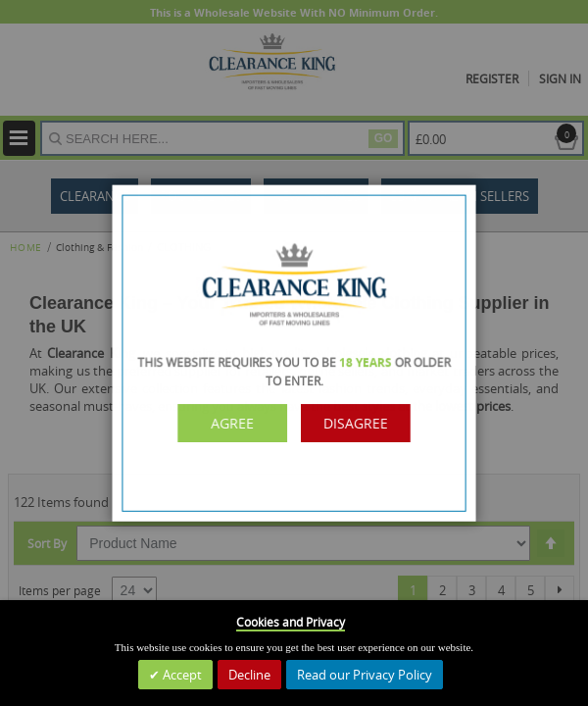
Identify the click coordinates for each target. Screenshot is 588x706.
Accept (181, 675)
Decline (249, 675)
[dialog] (294, 353)
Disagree (347, 420)
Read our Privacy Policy (365, 675)
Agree (242, 420)
